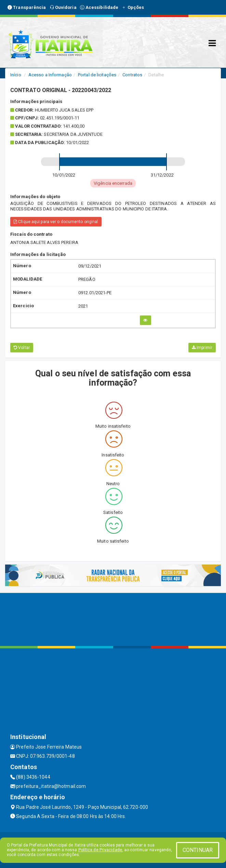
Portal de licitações (97, 75)
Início (16, 75)
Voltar (22, 348)
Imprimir (202, 348)
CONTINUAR (198, 850)
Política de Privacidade (100, 850)
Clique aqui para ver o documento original (56, 222)
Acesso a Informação (50, 75)
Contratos (132, 75)
